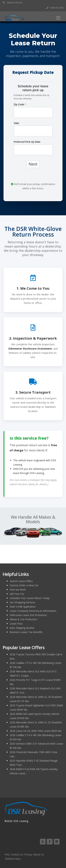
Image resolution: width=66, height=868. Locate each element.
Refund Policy (13, 859)
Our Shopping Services (22, 602)
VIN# (16, 123)
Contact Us (17, 854)
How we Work (18, 590)
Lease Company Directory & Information (33, 611)
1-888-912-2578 (55, 8)
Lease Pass (16, 624)
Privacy (28, 854)
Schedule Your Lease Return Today (30, 598)
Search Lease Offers (21, 581)
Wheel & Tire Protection (23, 619)
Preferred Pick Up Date (27, 142)
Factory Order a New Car (24, 585)
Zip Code (20, 104)
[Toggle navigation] (58, 18)
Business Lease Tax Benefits (26, 632)
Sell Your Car (17, 594)
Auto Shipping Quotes (22, 628)
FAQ (7, 854)
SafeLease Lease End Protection (28, 615)
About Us (39, 854)
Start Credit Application (23, 607)
